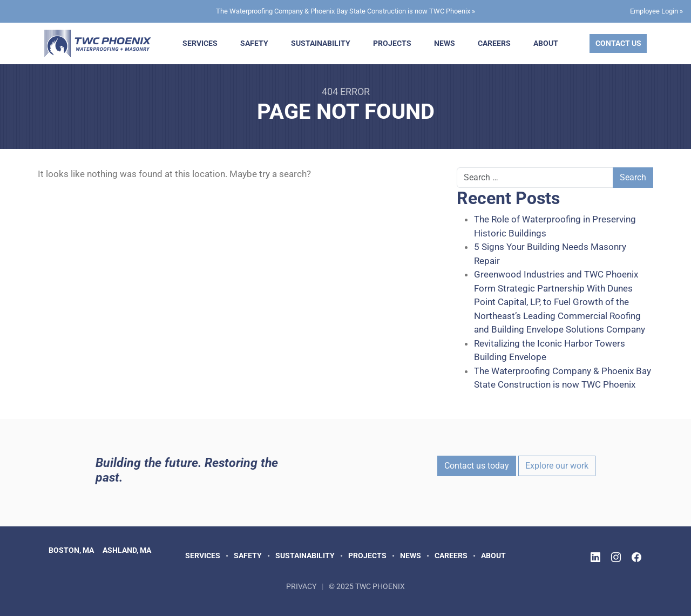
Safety (254, 43)
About (546, 43)
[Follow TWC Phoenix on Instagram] (616, 557)
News (445, 43)
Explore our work (557, 466)
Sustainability (321, 43)
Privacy (301, 586)
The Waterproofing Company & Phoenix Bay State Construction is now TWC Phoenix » (345, 11)
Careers (494, 43)
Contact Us (618, 43)
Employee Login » (656, 11)
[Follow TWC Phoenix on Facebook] (636, 557)
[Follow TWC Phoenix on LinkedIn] (595, 557)
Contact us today (477, 466)
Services (200, 43)
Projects (392, 43)
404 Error (346, 92)
